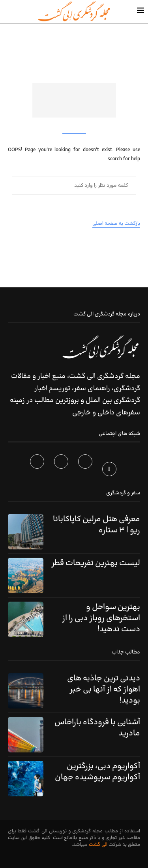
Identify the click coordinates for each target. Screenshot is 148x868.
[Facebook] (110, 471)
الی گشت (98, 845)
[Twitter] (86, 471)
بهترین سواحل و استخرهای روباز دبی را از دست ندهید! (101, 618)
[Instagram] (62, 471)
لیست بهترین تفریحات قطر (96, 563)
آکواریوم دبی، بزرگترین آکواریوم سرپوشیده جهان (97, 772)
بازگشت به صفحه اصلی (116, 224)
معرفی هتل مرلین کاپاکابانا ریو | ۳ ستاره (96, 525)
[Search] (8, 11)
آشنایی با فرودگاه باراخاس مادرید (97, 728)
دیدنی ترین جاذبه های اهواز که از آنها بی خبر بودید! (104, 689)
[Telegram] (38, 471)
